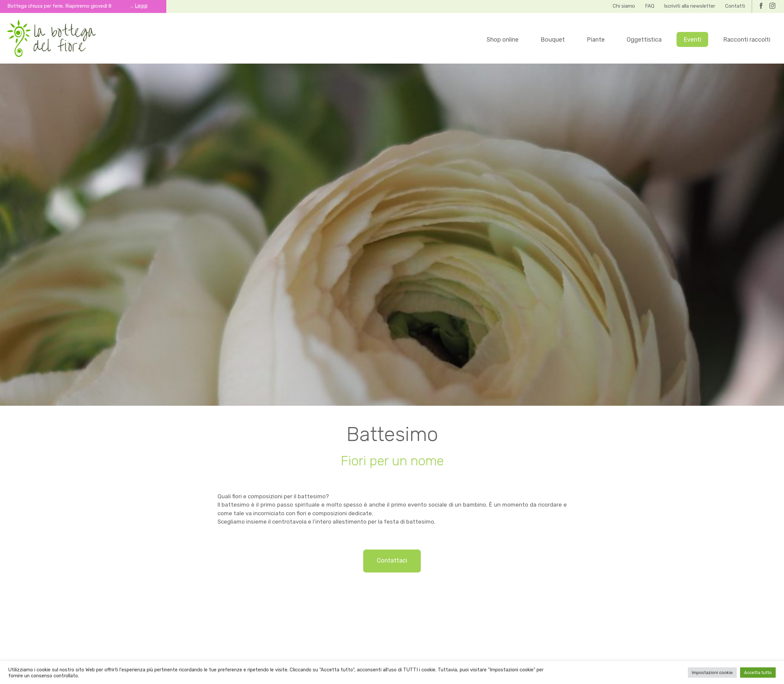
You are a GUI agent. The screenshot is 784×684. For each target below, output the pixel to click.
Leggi (141, 6)
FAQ (650, 6)
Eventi (692, 40)
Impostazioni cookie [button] (712, 673)
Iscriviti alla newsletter (690, 6)
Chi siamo (624, 6)
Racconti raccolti (747, 40)
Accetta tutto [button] (758, 673)
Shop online (503, 40)
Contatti (735, 6)
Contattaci (392, 561)
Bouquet (553, 40)
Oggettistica (644, 40)
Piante (596, 40)
